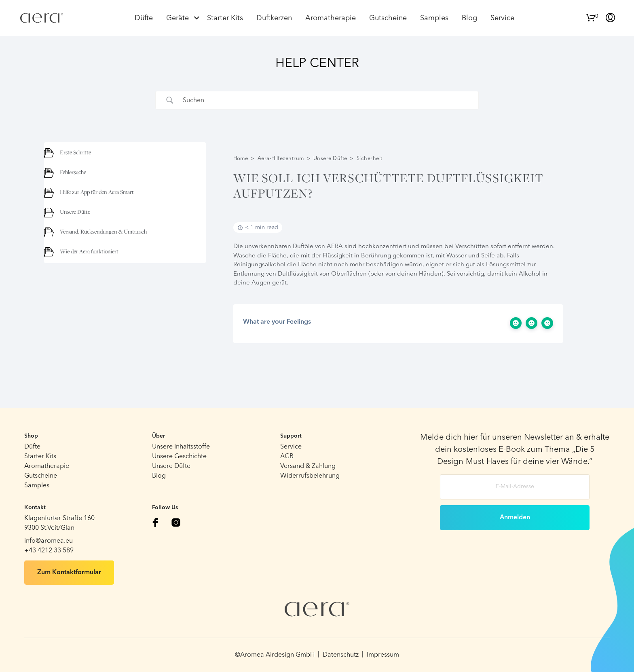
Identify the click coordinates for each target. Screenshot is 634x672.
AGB (287, 457)
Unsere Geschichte (179, 457)
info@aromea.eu (49, 541)
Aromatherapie (331, 18)
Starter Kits (225, 18)
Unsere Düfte (330, 159)
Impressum (383, 655)
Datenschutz (341, 655)
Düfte (144, 18)
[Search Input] (327, 100)
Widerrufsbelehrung (310, 476)
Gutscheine (388, 18)
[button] (592, 17)
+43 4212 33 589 (49, 551)
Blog (469, 18)
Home (241, 159)
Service (502, 18)
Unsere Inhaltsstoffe (181, 447)
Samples (434, 18)
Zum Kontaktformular (69, 573)
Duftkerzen (274, 18)
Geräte (178, 18)
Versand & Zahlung (308, 466)
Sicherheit (370, 159)
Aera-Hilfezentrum (281, 159)
